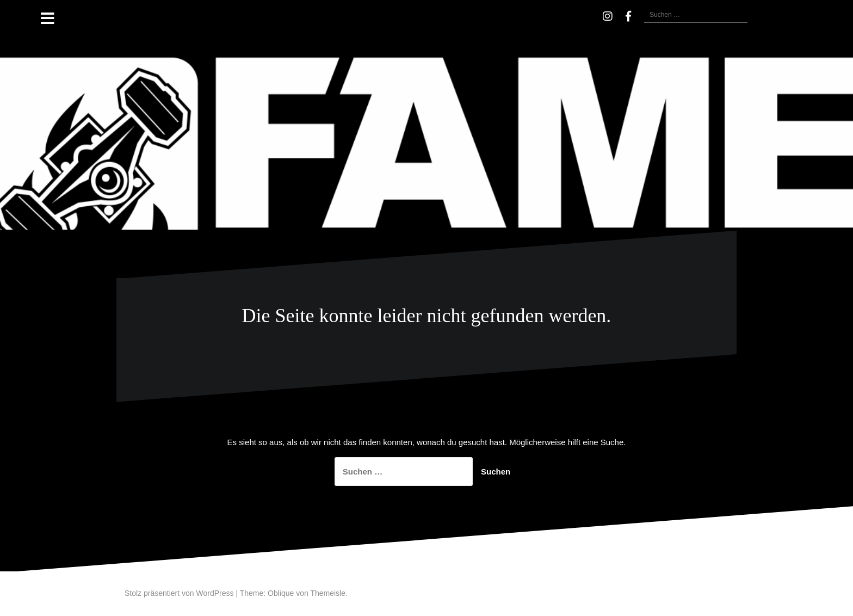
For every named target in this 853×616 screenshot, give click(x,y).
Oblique (281, 593)
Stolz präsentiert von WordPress (179, 593)
